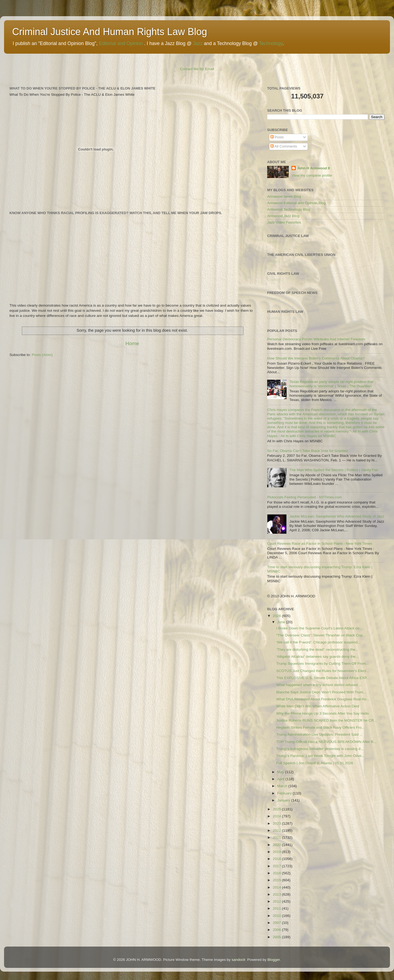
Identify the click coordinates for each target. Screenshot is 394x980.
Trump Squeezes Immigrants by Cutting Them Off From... (323, 664)
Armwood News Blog (284, 196)
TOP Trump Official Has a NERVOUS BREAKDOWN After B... (326, 742)
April (281, 779)
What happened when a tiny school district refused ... (319, 685)
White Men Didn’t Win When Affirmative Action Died (318, 706)
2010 (277, 916)
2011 (277, 908)
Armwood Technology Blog (289, 209)
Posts (277, 137)
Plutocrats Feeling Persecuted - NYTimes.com (304, 497)
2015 (277, 880)
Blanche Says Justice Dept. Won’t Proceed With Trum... (321, 692)
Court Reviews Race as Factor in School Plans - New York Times (320, 544)
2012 (277, 901)
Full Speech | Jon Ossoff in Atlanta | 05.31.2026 (315, 763)
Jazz (198, 43)
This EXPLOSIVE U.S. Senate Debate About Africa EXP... (323, 678)
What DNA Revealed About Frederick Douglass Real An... (323, 699)
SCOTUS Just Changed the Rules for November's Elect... (323, 671)
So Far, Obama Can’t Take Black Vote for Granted (307, 451)
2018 (277, 859)
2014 (277, 887)
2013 (277, 894)
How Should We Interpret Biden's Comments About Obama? (316, 358)
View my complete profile (312, 175)
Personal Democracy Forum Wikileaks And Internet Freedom (316, 339)
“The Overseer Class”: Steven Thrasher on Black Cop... (321, 635)
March (283, 786)
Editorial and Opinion (121, 43)
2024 (277, 816)
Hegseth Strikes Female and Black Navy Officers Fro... (320, 727)
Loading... (275, 242)
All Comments (284, 146)
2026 (277, 616)
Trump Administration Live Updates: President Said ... (320, 734)
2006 (277, 930)
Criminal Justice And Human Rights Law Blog (110, 32)
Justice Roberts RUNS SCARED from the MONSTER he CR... (327, 720)
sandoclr (238, 960)
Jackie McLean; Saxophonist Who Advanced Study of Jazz (337, 516)
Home (132, 343)
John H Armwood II (313, 168)
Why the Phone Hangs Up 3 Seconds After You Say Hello (323, 713)
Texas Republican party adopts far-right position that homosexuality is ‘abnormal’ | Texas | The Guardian (331, 384)
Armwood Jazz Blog (283, 216)
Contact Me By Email (197, 69)
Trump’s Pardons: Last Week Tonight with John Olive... (320, 756)
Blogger (274, 960)
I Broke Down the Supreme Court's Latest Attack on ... (320, 628)
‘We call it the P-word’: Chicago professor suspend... (319, 642)
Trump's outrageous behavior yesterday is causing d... (320, 749)
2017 (277, 866)
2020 (277, 845)
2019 (277, 852)
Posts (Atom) (42, 355)
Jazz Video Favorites (284, 222)
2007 (277, 923)
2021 (277, 837)
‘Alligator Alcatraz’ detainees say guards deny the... (317, 657)
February (285, 793)
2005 (277, 937)
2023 (277, 823)
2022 (277, 830)
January (284, 800)
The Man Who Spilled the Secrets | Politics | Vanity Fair (334, 470)
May (281, 772)
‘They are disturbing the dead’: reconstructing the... (317, 650)
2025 (277, 809)
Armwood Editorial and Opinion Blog (296, 203)
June (282, 622)
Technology (271, 43)
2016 (277, 873)
